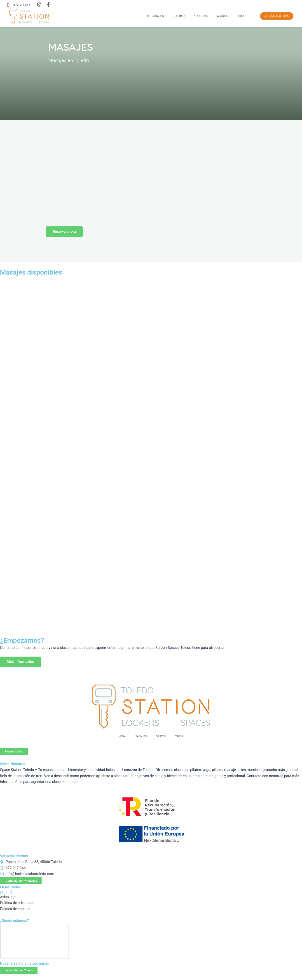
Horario (179, 16)
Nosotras (201, 16)
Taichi (179, 736)
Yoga (122, 736)
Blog (242, 16)
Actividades (155, 16)
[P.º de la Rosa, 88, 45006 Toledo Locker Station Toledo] (34, 941)
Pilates (161, 736)
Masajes (141, 736)
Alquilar (223, 16)
